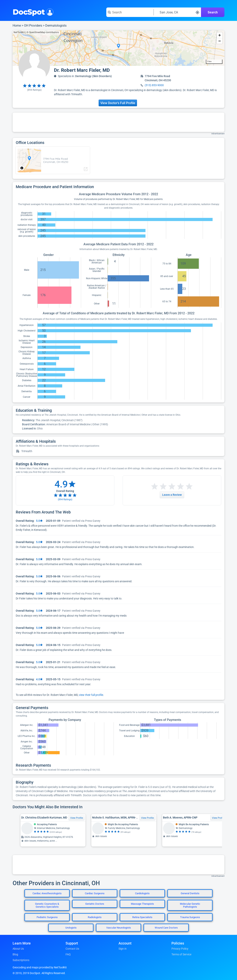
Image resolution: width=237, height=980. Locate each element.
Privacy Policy (180, 949)
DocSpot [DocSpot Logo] (32, 12)
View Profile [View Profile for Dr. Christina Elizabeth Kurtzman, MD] (77, 818)
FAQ (68, 954)
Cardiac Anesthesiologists (47, 893)
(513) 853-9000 (154, 85)
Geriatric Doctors (95, 904)
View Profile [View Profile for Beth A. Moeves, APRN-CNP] (218, 818)
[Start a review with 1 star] (155, 487)
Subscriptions (21, 960)
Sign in (123, 949)
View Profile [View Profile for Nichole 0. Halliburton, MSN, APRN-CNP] (147, 818)
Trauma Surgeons (190, 917)
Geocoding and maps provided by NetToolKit (40, 967)
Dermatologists (56, 26)
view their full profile (91, 695)
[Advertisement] (119, 122)
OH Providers (33, 26)
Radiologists (95, 917)
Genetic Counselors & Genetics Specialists (47, 905)
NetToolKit (19, 32)
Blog (15, 954)
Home (17, 26)
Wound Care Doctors (166, 928)
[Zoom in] (220, 35)
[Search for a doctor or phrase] (130, 12)
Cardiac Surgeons (95, 893)
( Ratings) (34, 90)
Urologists (71, 928)
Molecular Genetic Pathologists (190, 905)
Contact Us (72, 949)
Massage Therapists (142, 904)
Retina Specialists (142, 917)
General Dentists (190, 893)
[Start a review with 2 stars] (159, 487)
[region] (119, 48)
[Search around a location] (177, 12)
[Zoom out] (220, 41)
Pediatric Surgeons (47, 917)
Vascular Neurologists (119, 928)
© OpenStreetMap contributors (43, 32)
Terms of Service (181, 954)
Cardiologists (142, 893)
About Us (18, 949)
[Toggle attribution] (22, 168)
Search (213, 12)
